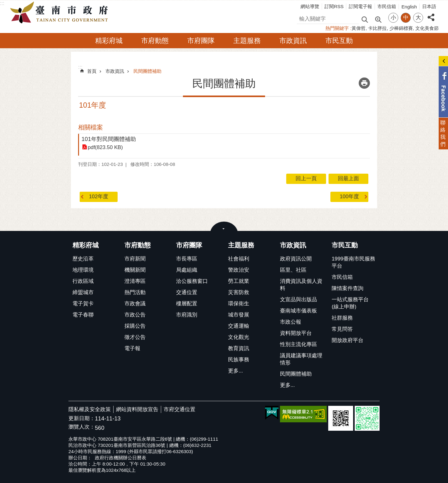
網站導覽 (310, 6)
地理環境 (83, 270)
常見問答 (342, 329)
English (409, 7)
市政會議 (135, 304)
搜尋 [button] (365, 19)
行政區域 (83, 281)
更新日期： (82, 418)
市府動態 (155, 41)
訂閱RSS (334, 6)
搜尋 (302, 18)
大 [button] (418, 18)
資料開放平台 (296, 333)
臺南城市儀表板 (299, 311)
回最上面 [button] (348, 178)
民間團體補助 (147, 71)
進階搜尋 (378, 19)
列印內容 (364, 83)
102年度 (99, 197)
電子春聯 (83, 315)
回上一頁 (306, 178)
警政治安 (239, 270)
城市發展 (239, 315)
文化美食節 (427, 28)
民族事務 (239, 360)
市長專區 (187, 259)
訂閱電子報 (360, 6)
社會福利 (239, 259)
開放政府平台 (348, 340)
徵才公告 (135, 337)
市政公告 (135, 315)
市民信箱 (387, 6)
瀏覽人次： (82, 427)
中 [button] (406, 18)
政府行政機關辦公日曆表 (121, 458)
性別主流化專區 (299, 344)
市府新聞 (135, 259)
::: (2, 3)
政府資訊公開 (296, 259)
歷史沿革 (83, 259)
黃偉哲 (359, 28)
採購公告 (135, 326)
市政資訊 (293, 41)
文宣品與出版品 (299, 300)
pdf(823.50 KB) (105, 147)
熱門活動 (135, 292)
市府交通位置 (180, 409)
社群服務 (342, 318)
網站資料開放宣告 (137, 409)
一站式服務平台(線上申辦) (350, 303)
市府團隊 (201, 41)
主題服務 (247, 41)
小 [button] (393, 18)
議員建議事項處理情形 (301, 359)
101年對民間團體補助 (109, 139)
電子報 (132, 348)
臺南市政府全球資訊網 (61, 13)
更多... (236, 371)
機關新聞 (135, 270)
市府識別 (187, 315)
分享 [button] (431, 14)
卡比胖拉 (377, 28)
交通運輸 (239, 326)
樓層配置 (187, 304)
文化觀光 (239, 337)
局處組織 (187, 270)
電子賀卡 (83, 304)
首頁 (92, 71)
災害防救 (239, 292)
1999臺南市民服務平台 (353, 262)
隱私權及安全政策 (90, 409)
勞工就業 (239, 281)
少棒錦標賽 (401, 28)
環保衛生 (239, 304)
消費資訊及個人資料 (301, 285)
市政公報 (291, 322)
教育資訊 (239, 348)
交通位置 (187, 292)
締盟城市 (83, 292)
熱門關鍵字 (337, 28)
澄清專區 (135, 281)
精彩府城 (109, 41)
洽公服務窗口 (192, 281)
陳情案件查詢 (348, 288)
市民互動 (339, 41)
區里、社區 (293, 270)
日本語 (429, 6)
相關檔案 (91, 127)
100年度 (349, 197)
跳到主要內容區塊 (3, 3)
